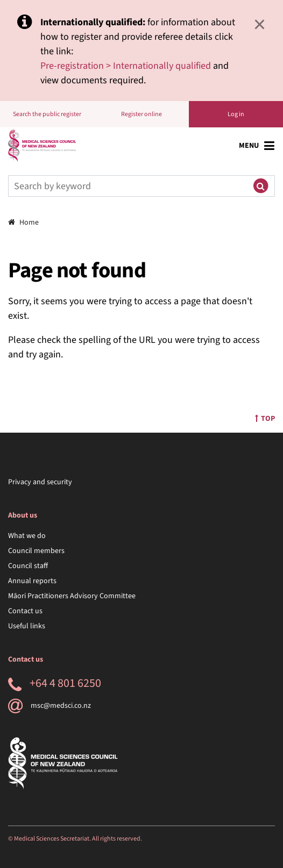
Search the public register (47, 114)
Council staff (28, 566)
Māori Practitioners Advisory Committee (72, 596)
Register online (141, 114)
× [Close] (260, 24)
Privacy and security (40, 482)
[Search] (128, 186)
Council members (36, 551)
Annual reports (32, 581)
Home (23, 223)
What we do (27, 536)
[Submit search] (260, 186)
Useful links (27, 626)
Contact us (25, 611)
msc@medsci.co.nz (49, 706)
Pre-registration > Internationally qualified (126, 66)
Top (265, 419)
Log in (236, 114)
